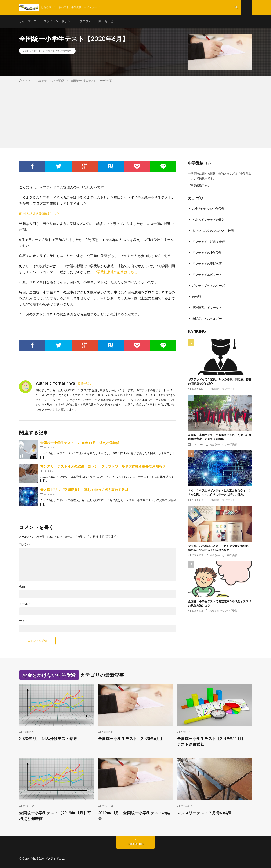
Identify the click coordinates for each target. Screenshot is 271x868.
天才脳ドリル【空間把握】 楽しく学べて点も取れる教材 (84, 490)
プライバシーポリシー (58, 21)
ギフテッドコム (55, 858)
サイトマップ (28, 21)
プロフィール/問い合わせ (96, 21)
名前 (23, 587)
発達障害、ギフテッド (207, 307)
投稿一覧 (83, 384)
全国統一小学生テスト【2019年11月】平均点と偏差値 (55, 816)
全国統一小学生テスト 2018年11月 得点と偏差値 (80, 443)
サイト (24, 621)
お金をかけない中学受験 (57, 51)
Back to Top (136, 844)
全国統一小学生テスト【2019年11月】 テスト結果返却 (213, 741)
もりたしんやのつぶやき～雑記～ (214, 230)
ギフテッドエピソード (207, 274)
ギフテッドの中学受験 (207, 252)
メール (25, 604)
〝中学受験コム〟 (199, 185)
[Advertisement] (135, 114)
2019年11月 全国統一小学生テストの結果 (134, 816)
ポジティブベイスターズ (209, 285)
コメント (25, 544)
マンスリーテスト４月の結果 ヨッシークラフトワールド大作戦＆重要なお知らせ (103, 466)
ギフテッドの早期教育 (207, 263)
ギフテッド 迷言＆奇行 (209, 241)
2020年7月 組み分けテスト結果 (48, 739)
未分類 (197, 296)
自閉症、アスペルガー (207, 318)
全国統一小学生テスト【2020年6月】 (131, 739)
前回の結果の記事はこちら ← (43, 213)
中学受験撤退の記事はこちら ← (119, 272)
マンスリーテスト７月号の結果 (204, 813)
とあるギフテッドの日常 (209, 219)
